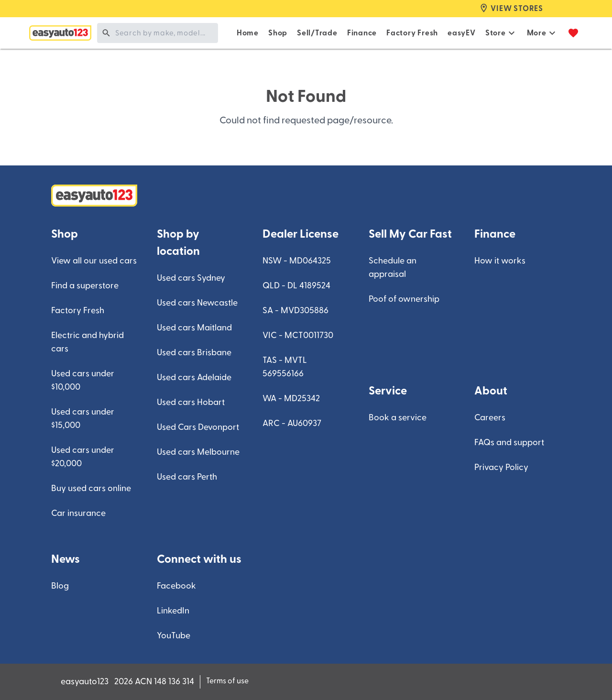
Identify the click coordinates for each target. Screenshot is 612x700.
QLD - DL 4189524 (296, 286)
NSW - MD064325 (297, 261)
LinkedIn (173, 611)
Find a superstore (85, 286)
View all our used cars (94, 261)
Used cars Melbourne (198, 452)
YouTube (174, 636)
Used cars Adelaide (194, 377)
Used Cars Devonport (198, 427)
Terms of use (227, 681)
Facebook (176, 586)
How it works (500, 261)
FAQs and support (509, 443)
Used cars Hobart (191, 402)
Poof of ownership (404, 299)
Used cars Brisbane (194, 353)
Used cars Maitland (194, 328)
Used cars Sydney (191, 278)
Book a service (398, 418)
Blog (60, 586)
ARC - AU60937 (292, 423)
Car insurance (78, 513)
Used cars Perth (187, 477)
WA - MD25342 (291, 399)
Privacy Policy (501, 467)
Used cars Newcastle (197, 303)
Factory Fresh (78, 311)
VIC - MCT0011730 (298, 335)
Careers (490, 418)
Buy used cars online (91, 488)
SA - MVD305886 (295, 311)
